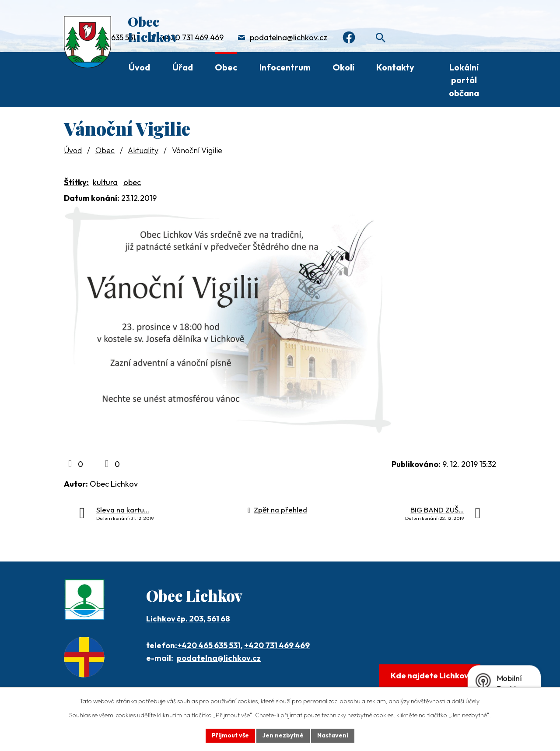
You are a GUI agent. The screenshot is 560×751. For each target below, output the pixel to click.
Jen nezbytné (283, 735)
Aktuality (143, 150)
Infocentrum (285, 67)
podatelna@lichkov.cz (289, 37)
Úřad (183, 67)
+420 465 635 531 (209, 645)
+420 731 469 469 (192, 37)
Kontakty (395, 67)
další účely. (466, 701)
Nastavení (333, 735)
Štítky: (76, 182)
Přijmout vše (230, 735)
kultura (105, 182)
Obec (226, 67)
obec (132, 182)
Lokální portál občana (464, 80)
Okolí (343, 67)
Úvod (139, 67)
